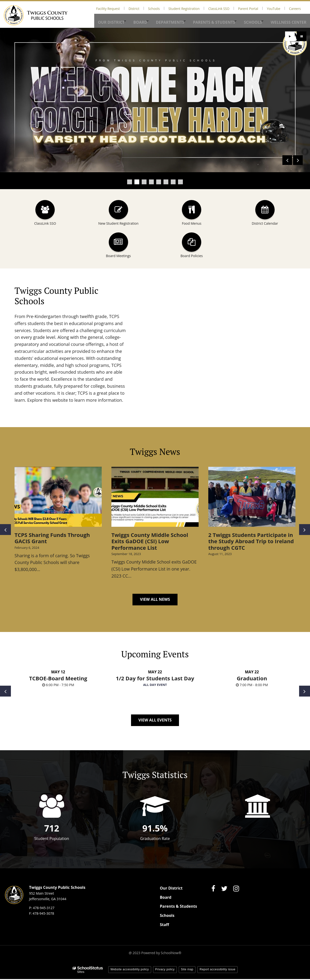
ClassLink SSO (235, 8)
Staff (164, 925)
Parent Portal (260, 8)
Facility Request (144, 8)
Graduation (252, 679)
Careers (297, 8)
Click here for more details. (52, 152)
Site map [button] (187, 970)
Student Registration (206, 8)
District (165, 8)
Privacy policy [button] (165, 970)
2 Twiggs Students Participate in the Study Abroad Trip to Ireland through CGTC (251, 541)
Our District (171, 889)
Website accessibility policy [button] (130, 970)
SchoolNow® (171, 954)
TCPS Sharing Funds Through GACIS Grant (52, 538)
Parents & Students (178, 907)
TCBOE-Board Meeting (58, 679)
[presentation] (287, 160)
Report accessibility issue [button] (217, 970)
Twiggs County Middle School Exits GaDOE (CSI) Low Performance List (150, 541)
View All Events (155, 721)
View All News (155, 599)
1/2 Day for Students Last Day (155, 679)
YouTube (280, 8)
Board (166, 898)
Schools (180, 8)
